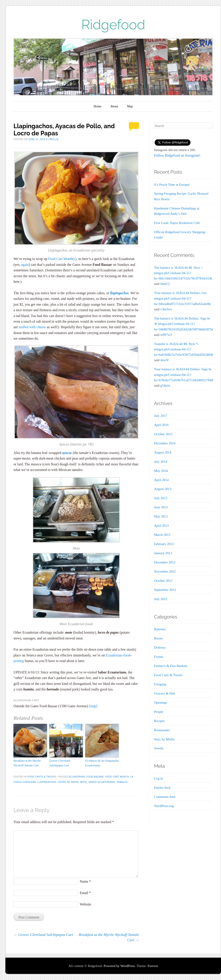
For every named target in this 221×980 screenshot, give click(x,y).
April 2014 (161, 480)
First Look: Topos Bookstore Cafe (177, 223)
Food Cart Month (60, 259)
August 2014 (163, 452)
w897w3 (166, 335)
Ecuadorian (114, 655)
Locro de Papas (68, 782)
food (127, 655)
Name (85, 881)
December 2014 (165, 443)
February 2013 (164, 544)
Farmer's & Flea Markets (171, 666)
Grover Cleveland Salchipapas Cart (60, 763)
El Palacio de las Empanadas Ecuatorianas (102, 763)
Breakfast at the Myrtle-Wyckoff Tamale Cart (27, 763)
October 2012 (163, 581)
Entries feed (162, 788)
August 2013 (163, 489)
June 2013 (161, 507)
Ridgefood (113, 25)
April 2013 (161, 526)
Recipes (159, 721)
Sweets (159, 748)
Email (85, 893)
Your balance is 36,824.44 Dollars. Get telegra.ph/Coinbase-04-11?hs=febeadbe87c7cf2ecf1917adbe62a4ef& (182, 298)
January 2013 (163, 553)
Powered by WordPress (119, 966)
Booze (158, 638)
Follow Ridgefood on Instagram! (177, 155)
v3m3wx (166, 309)
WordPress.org (164, 806)
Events (159, 657)
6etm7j (165, 284)
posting (19, 661)
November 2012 (165, 571)
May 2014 (161, 471)
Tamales (122, 782)
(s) (75, 259)
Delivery (160, 648)
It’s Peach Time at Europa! (172, 185)
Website (85, 904)
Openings (160, 703)
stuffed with (27, 327)
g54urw (165, 386)
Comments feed (165, 797)
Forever (153, 966)
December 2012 (165, 562)
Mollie (54, 139)
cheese (41, 327)
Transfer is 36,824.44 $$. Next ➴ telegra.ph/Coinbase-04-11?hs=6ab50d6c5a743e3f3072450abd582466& (184, 349)
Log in (158, 778)
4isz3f (164, 360)
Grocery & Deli (165, 693)
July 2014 (161, 462)
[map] (93, 706)
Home (97, 106)
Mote (83, 782)
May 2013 (161, 516)
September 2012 (165, 590)
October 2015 (163, 434)
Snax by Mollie (164, 739)
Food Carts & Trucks (42, 777)
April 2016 (161, 425)
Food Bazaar (95, 777)
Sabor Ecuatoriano (102, 782)
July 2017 (161, 416)
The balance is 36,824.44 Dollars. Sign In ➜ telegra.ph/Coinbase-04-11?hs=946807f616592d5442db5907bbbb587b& (184, 324)
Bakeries (160, 629)
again (25, 265)
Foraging (160, 684)
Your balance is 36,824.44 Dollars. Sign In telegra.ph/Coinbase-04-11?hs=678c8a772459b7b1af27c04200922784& (184, 375)
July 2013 (161, 498)
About (114, 106)
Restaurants (162, 730)
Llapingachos (47, 782)
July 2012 (161, 599)
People (159, 712)
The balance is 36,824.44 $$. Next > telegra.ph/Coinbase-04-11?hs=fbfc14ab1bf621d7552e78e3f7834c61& (183, 273)
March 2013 (162, 535)
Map (130, 106)
